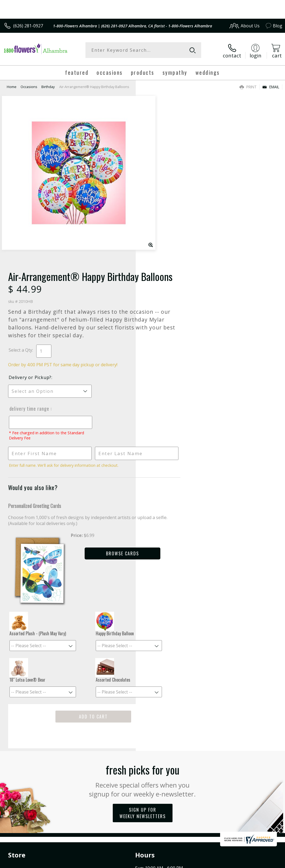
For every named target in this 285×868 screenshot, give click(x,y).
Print (248, 85)
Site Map (262, 818)
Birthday (48, 85)
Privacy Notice (191, 818)
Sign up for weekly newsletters (143, 685)
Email (271, 85)
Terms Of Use (159, 818)
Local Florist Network (229, 818)
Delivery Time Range (165, 250)
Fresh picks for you (143, 652)
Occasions (29, 85)
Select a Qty (156, 191)
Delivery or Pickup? (166, 218)
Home (12, 85)
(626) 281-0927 (28, 26)
